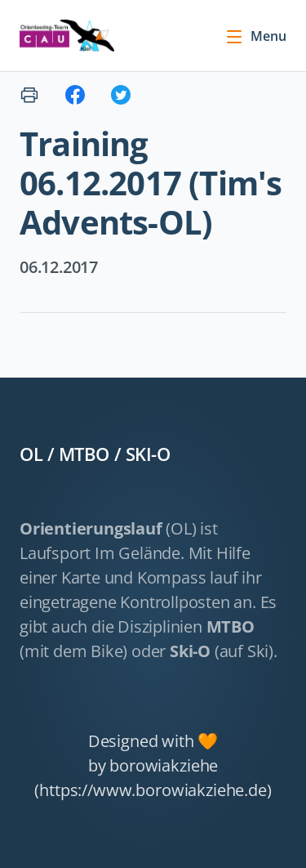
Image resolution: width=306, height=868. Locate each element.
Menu (255, 36)
